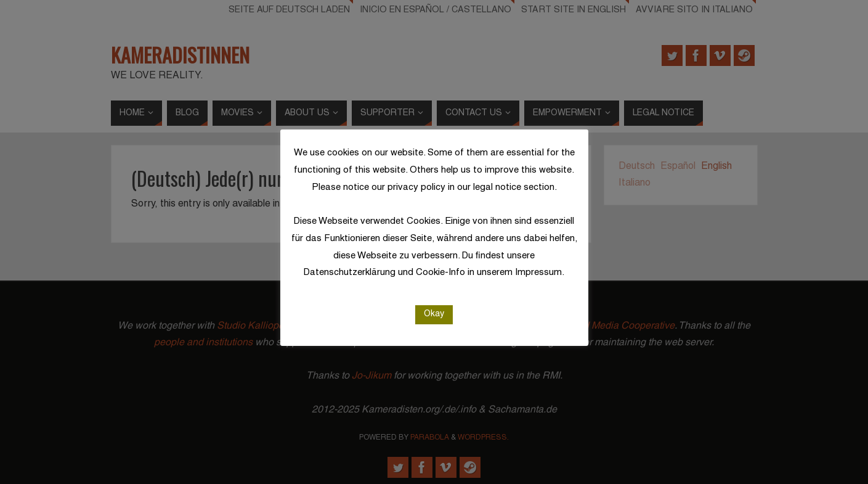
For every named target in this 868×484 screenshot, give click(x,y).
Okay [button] (434, 314)
